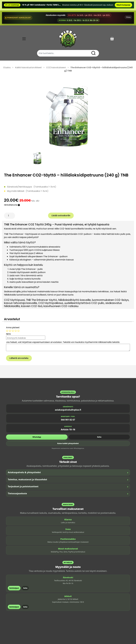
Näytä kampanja (123, 5)
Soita (99, 437)
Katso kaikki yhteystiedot (68, 443)
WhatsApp (37, 437)
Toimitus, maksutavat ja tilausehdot (68, 480)
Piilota (128, 17)
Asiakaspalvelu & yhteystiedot (68, 472)
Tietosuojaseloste (68, 494)
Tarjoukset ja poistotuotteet (68, 487)
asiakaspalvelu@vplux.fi (68, 410)
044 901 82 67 (68, 420)
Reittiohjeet (14, 588)
